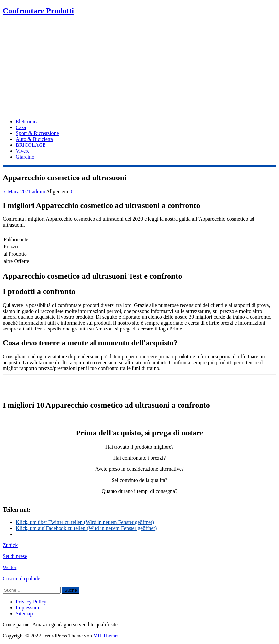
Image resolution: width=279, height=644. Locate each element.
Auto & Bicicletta (34, 139)
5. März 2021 (17, 191)
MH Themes (106, 636)
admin (39, 191)
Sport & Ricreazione (37, 133)
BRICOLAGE (31, 145)
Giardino (25, 157)
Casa (21, 127)
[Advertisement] (139, 68)
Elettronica (27, 121)
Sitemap (24, 613)
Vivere (23, 151)
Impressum (27, 608)
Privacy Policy (31, 602)
